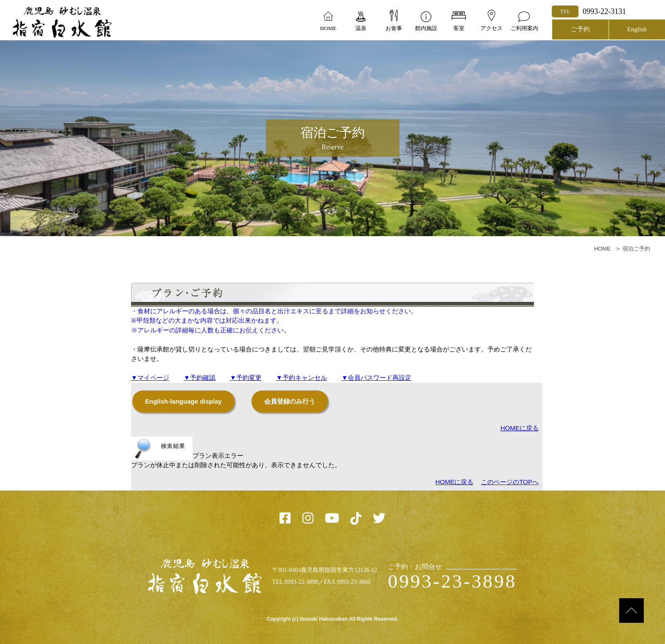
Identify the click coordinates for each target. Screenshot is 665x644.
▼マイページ (150, 378)
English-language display (183, 401)
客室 (459, 28)
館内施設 (426, 28)
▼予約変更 (246, 378)
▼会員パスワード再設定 (376, 378)
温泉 (361, 28)
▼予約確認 (200, 378)
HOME (328, 28)
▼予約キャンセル (302, 378)
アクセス (492, 28)
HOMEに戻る (520, 428)
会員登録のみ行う (290, 401)
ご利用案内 (524, 28)
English (637, 29)
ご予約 (580, 29)
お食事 (394, 28)
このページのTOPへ (510, 482)
